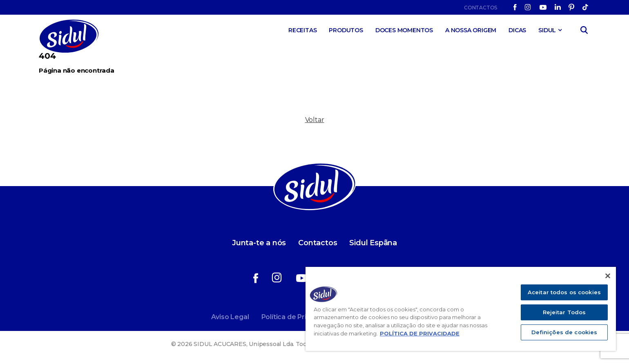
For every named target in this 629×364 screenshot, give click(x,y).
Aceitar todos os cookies (564, 292)
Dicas (517, 30)
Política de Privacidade (299, 317)
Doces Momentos (404, 30)
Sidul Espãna (373, 243)
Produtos (346, 30)
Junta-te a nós (259, 243)
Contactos (481, 8)
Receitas (302, 30)
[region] (461, 309)
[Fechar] (608, 276)
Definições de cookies (564, 332)
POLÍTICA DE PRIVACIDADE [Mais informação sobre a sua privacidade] (420, 333)
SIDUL (547, 30)
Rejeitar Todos (564, 312)
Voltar (315, 120)
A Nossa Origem (471, 30)
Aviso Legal (230, 317)
